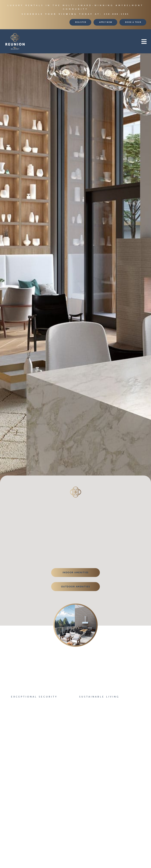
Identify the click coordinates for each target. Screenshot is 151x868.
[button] (93, 42)
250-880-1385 (117, 14)
